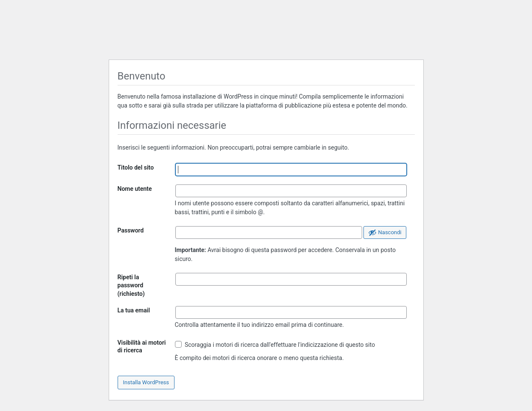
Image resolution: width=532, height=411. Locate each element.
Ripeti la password (131, 285)
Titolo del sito (136, 167)
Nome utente (135, 189)
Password (131, 230)
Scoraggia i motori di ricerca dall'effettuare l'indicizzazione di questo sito (275, 344)
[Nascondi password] (385, 232)
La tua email (134, 310)
